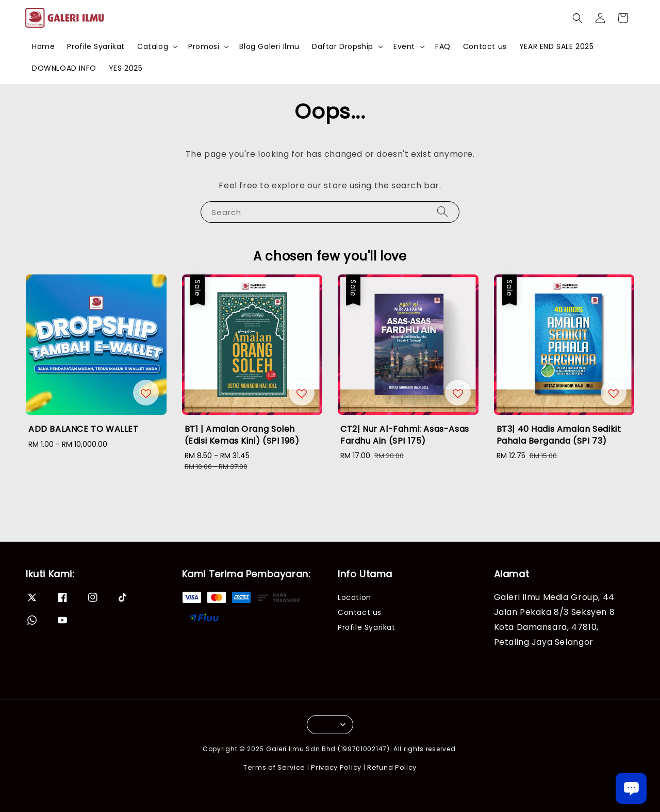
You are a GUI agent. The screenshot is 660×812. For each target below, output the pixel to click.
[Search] (442, 212)
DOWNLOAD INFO (64, 68)
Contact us (485, 46)
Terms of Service (274, 767)
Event (404, 46)
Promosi (204, 46)
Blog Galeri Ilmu (269, 46)
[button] (577, 18)
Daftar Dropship (343, 46)
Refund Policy (392, 767)
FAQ (443, 46)
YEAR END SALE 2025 (557, 46)
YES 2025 (126, 68)
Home (43, 46)
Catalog (153, 46)
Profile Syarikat (96, 46)
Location (354, 598)
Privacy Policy (336, 767)
